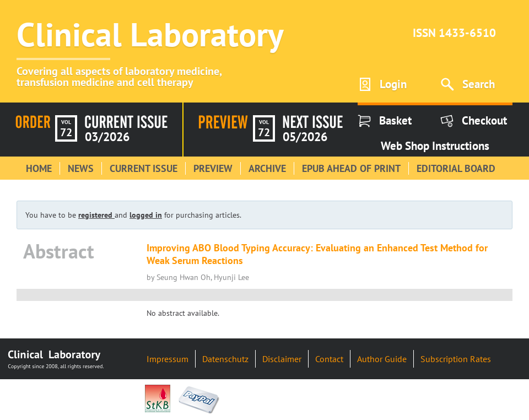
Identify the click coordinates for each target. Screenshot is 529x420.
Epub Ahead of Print (351, 168)
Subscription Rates (456, 359)
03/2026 (107, 137)
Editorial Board (456, 168)
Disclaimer (282, 359)
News (81, 168)
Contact (329, 359)
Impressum (168, 359)
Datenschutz (225, 359)
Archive (267, 168)
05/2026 (305, 137)
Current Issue (144, 168)
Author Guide (382, 359)
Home (39, 168)
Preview (213, 168)
